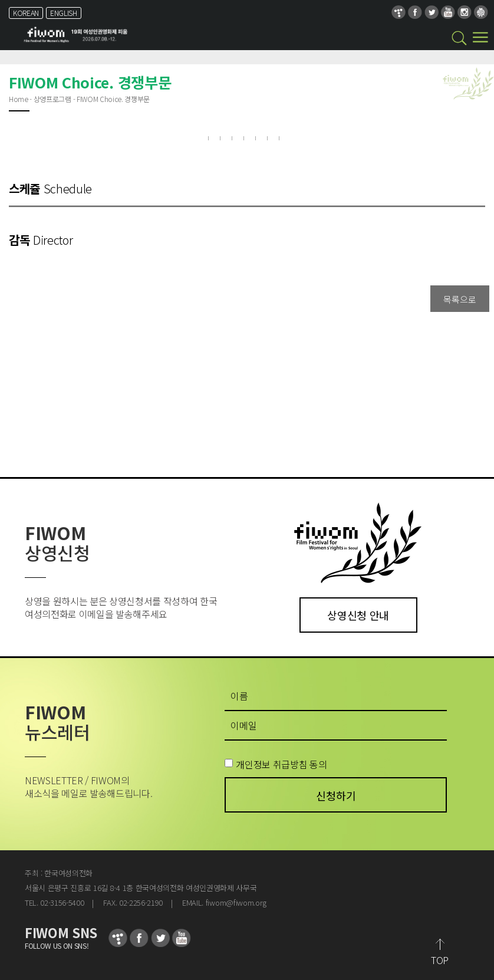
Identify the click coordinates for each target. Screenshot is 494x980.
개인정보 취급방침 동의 (281, 764)
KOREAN (26, 13)
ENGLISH (64, 13)
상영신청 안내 (358, 615)
